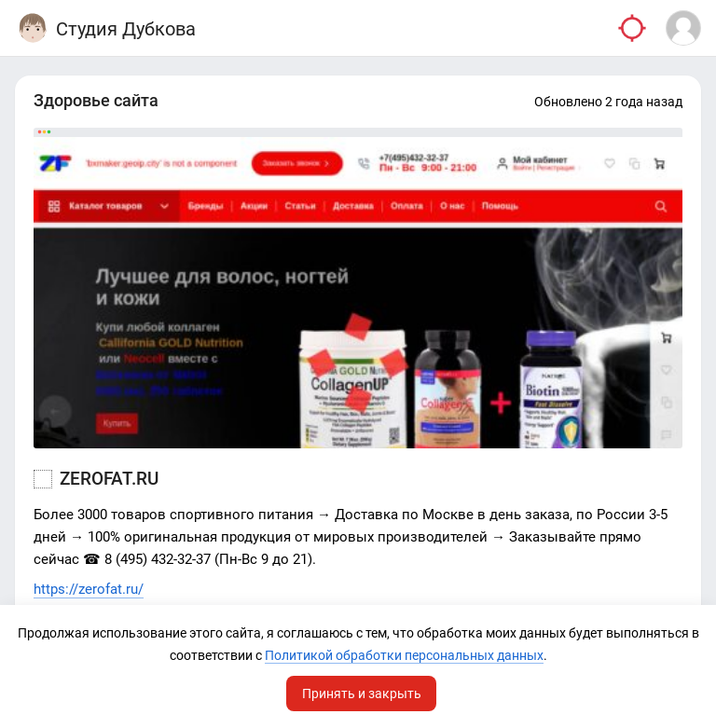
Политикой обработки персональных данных (404, 655)
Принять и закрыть (362, 694)
